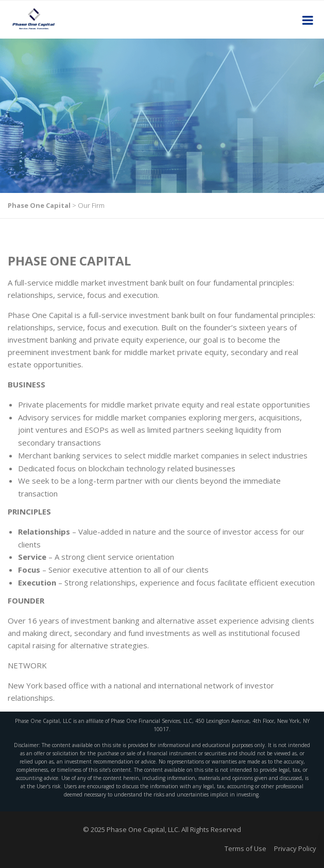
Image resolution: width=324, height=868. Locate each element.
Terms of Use (245, 848)
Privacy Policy (295, 848)
